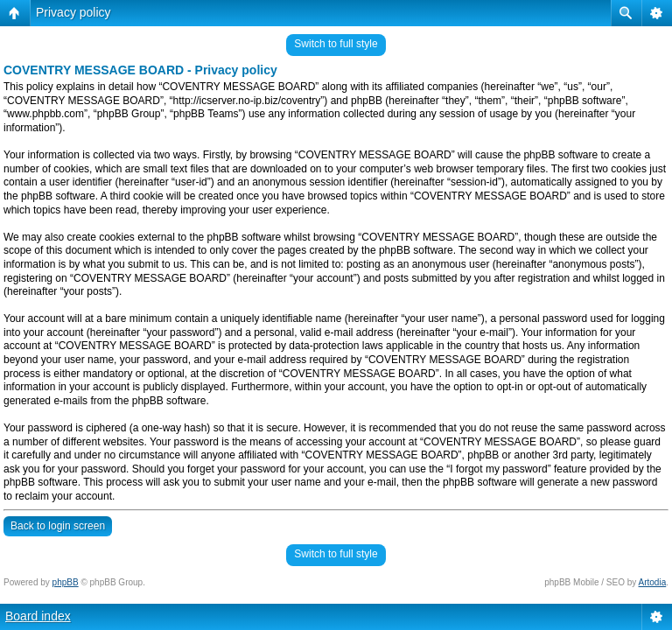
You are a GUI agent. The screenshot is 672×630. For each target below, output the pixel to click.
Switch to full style (336, 44)
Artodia (653, 582)
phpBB (66, 582)
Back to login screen (58, 526)
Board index (38, 616)
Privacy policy (73, 12)
